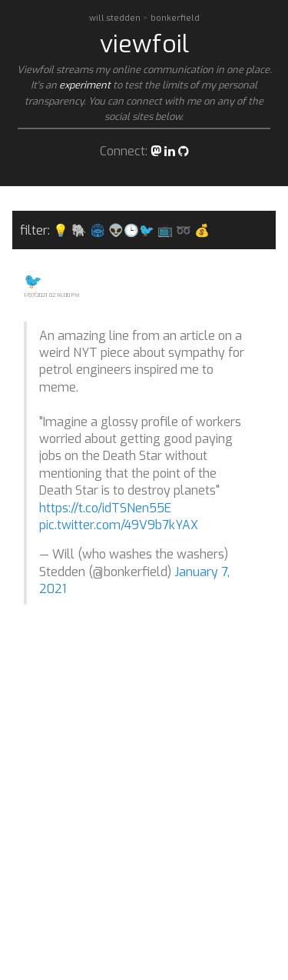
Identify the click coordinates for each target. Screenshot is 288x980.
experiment (85, 85)
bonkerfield (175, 18)
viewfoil (144, 44)
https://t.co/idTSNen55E (105, 508)
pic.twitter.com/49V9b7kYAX (119, 525)
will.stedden (116, 18)
